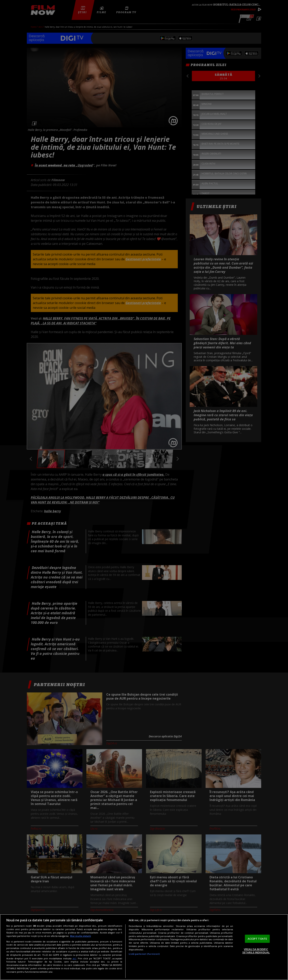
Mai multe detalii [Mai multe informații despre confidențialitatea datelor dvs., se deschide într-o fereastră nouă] (81, 936)
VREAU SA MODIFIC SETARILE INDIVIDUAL (256, 951)
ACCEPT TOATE (257, 939)
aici (74, 958)
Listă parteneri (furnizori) (144, 954)
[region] (144, 947)
